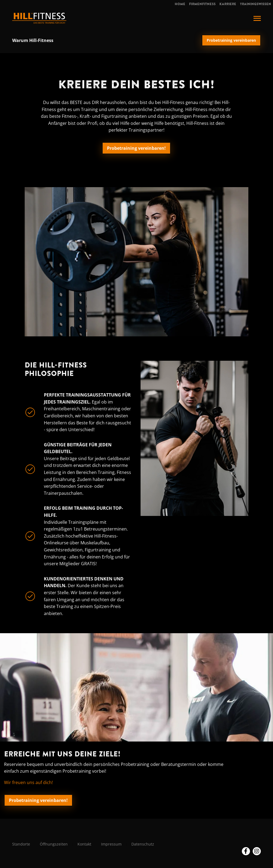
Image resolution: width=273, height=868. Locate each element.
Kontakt (84, 844)
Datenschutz (143, 844)
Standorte (21, 844)
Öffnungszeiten (54, 844)
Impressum (111, 844)
